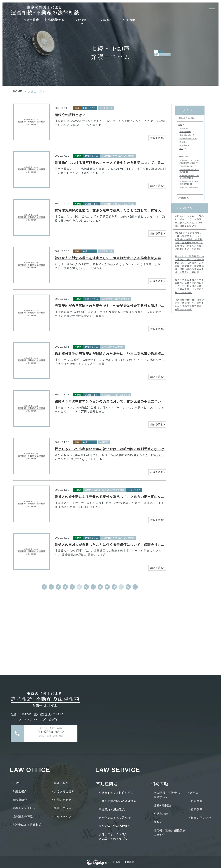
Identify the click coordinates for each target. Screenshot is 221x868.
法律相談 (165, 9)
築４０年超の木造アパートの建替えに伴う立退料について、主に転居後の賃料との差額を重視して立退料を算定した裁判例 (189, 286)
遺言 (181, 149)
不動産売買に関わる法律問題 (118, 801)
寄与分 (182, 142)
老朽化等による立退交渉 (115, 818)
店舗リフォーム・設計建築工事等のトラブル (113, 837)
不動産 (78, 156)
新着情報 (182, 198)
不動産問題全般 (186, 166)
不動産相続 (161, 814)
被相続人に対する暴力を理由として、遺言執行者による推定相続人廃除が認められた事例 (123, 258)
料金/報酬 (189, 9)
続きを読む (158, 138)
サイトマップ (63, 816)
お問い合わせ (63, 800)
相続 (77, 108)
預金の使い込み (201, 818)
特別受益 (104, 442)
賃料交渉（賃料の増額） (115, 826)
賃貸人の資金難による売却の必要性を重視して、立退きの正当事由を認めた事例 (117, 497)
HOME (18, 92)
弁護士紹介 (91, 9)
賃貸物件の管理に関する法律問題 (118, 156)
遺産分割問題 (162, 805)
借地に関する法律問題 (112, 347)
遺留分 (182, 128)
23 (128, 587)
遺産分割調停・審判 (188, 139)
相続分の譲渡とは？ (70, 115)
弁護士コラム (89, 108)
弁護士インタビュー (26, 808)
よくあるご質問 (64, 791)
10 (114, 587)
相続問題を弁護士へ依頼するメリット (167, 795)
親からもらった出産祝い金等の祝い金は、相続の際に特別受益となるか (110, 449)
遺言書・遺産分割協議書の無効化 (170, 833)
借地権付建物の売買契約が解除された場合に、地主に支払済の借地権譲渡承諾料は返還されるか (129, 354)
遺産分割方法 (106, 108)
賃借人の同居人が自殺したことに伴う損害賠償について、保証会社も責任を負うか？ (120, 545)
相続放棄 (197, 809)
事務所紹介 (117, 9)
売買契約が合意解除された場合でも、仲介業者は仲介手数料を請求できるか (113, 306)
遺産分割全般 (106, 251)
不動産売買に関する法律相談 (116, 299)
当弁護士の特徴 (23, 816)
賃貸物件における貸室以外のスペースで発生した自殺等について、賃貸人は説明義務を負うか (127, 163)
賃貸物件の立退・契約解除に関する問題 (104, 490)
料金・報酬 (61, 783)
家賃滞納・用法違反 (112, 809)
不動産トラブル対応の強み (116, 793)
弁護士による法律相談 (27, 825)
